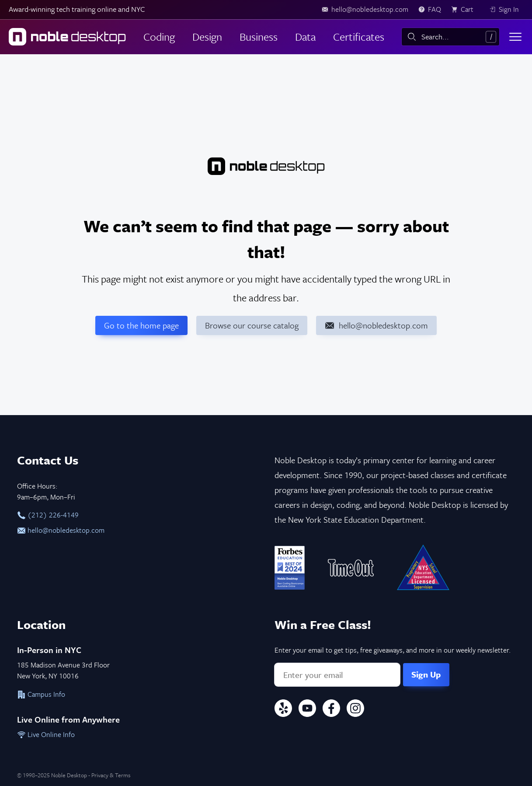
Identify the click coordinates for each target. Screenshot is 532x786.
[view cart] (465, 10)
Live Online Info (46, 734)
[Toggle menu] (516, 37)
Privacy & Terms (111, 775)
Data (305, 37)
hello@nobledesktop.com (61, 530)
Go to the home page (141, 325)
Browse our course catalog (252, 325)
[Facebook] (331, 710)
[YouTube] (307, 710)
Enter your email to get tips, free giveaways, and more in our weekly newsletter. (393, 650)
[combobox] (450, 37)
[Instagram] (355, 710)
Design (207, 37)
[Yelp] (283, 710)
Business (259, 37)
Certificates (359, 37)
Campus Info (41, 694)
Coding (159, 37)
